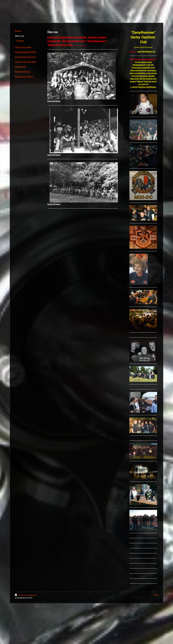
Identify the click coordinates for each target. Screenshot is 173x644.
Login (156, 595)
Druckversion (22, 595)
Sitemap (33, 595)
